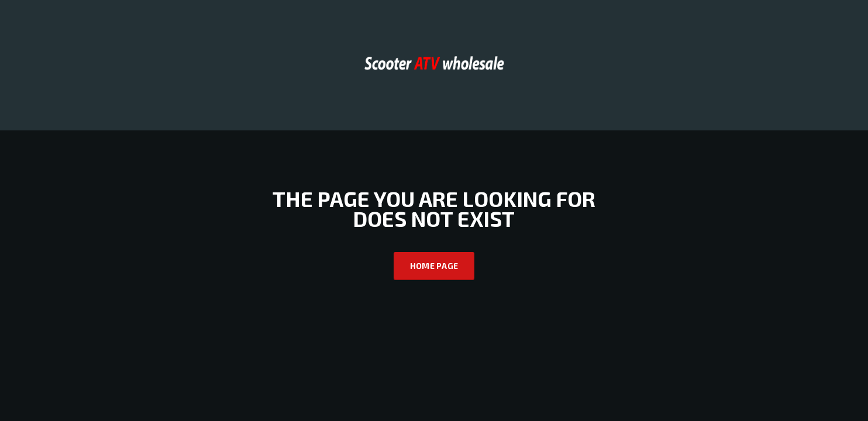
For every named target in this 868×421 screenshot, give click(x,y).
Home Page (434, 266)
